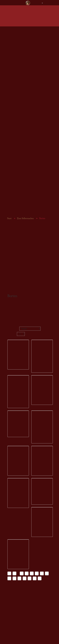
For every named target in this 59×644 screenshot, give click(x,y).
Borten (11, 139)
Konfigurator (15, 392)
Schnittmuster (13, 170)
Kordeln (11, 145)
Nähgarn (11, 150)
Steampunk (12, 173)
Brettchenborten (14, 142)
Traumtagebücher (14, 205)
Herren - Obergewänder (16, 38)
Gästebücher (13, 101)
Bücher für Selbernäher (16, 200)
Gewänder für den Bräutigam (18, 87)
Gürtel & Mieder (14, 60)
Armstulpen (12, 63)
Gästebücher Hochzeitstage (18, 189)
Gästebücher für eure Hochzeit (19, 186)
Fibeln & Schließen (15, 123)
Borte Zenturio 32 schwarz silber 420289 (41, 436)
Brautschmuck (13, 90)
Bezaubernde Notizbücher (17, 197)
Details (13, 389)
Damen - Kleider (14, 30)
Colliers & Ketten (14, 112)
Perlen (10, 164)
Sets (10, 126)
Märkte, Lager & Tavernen (18, 191)
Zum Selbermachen (14, 229)
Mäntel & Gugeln (14, 49)
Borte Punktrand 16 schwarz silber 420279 (18, 373)
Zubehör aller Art (14, 96)
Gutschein (12, 77)
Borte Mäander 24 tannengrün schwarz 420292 (18, 560)
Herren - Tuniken (14, 35)
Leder (10, 161)
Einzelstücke (13, 74)
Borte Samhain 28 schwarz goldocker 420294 (18, 619)
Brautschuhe (13, 93)
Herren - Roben (14, 41)
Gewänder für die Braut (16, 85)
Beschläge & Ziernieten (16, 156)
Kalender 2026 (13, 183)
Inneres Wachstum (15, 211)
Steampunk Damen (15, 69)
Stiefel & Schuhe (14, 66)
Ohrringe (11, 117)
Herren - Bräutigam (15, 46)
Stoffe (10, 136)
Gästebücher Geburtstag (17, 203)
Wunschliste (14, 387)
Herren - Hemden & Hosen (18, 44)
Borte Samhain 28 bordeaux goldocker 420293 (42, 560)
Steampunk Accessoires (16, 71)
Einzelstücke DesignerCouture (19, 99)
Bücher (11, 167)
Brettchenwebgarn (15, 153)
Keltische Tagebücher (16, 194)
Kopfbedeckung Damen (16, 52)
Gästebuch (11, 214)
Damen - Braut (13, 32)
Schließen (12, 147)
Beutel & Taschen (14, 57)
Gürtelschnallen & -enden (17, 159)
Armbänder (12, 120)
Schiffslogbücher (14, 208)
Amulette (11, 115)
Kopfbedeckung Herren (16, 55)
